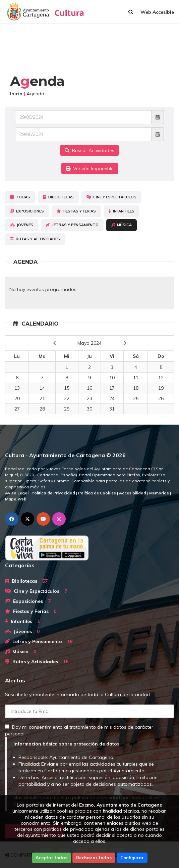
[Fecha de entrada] (83, 117)
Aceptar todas (51, 858)
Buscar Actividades (89, 150)
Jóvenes (22, 225)
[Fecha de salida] (83, 134)
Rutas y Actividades (35, 239)
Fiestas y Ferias (76, 211)
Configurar (132, 858)
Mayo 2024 (89, 343)
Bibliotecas (58, 197)
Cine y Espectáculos (111, 197)
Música (122, 225)
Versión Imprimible (90, 168)
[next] (125, 343)
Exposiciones (27, 211)
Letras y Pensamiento (72, 225)
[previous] (55, 343)
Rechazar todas (94, 858)
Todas (20, 197)
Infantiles (122, 211)
